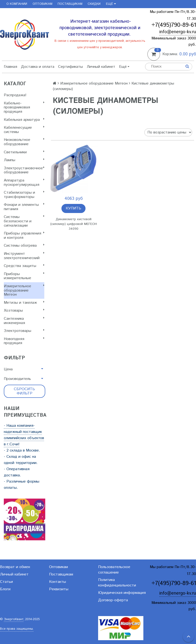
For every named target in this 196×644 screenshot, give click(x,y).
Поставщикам (70, 4)
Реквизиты (59, 589)
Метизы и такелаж (24, 303)
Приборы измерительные (24, 276)
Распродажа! (15, 95)
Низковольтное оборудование (24, 142)
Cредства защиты (24, 266)
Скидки (94, 4)
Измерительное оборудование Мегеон (24, 290)
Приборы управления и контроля (24, 236)
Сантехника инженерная (24, 321)
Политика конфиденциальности (117, 583)
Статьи (6, 582)
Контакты (58, 582)
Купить (73, 208)
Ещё (111, 4)
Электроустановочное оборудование (24, 170)
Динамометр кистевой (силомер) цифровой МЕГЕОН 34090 (74, 224)
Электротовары (24, 331)
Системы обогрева (24, 246)
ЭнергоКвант (14, 619)
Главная (10, 67)
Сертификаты (70, 67)
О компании (17, 4)
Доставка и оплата (38, 67)
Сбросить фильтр (24, 391)
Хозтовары (24, 311)
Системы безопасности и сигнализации (24, 221)
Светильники (24, 152)
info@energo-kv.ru (178, 32)
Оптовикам (43, 4)
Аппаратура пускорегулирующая (24, 183)
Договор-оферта (113, 600)
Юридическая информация (122, 593)
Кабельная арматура (24, 120)
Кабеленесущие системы (24, 130)
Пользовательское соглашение (114, 570)
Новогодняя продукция (24, 341)
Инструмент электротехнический (24, 256)
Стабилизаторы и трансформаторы (24, 195)
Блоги (5, 589)
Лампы (24, 160)
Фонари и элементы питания (24, 207)
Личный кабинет (101, 67)
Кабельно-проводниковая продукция (24, 107)
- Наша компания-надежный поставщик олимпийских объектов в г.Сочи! (24, 435)
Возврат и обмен (15, 567)
